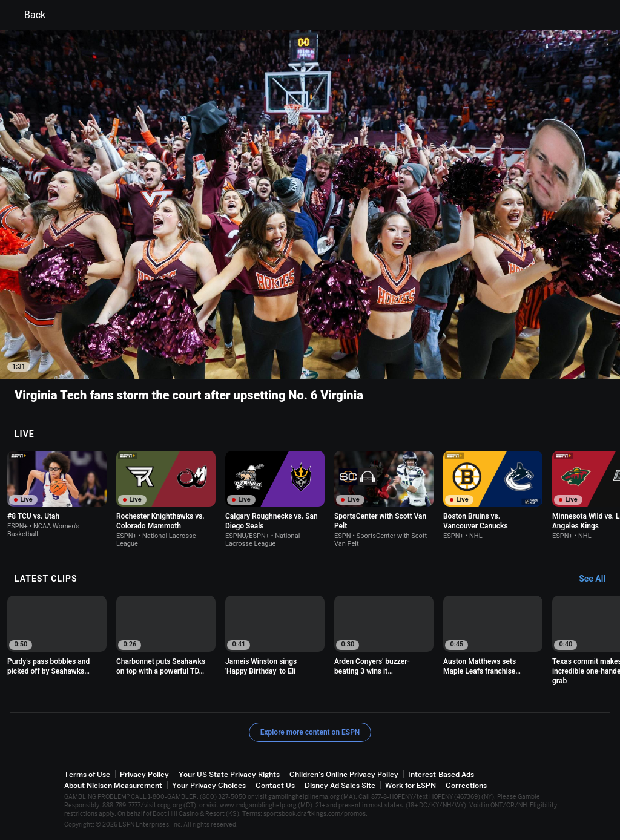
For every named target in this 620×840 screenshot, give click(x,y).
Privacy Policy (144, 774)
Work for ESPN (411, 785)
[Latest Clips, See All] (598, 579)
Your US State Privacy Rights (229, 774)
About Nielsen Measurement (113, 785)
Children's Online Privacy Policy (344, 774)
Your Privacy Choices (209, 785)
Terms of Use (87, 774)
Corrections (466, 785)
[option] (57, 494)
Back (28, 15)
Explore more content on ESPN (310, 732)
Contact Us (275, 785)
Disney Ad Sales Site (340, 785)
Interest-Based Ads (441, 774)
